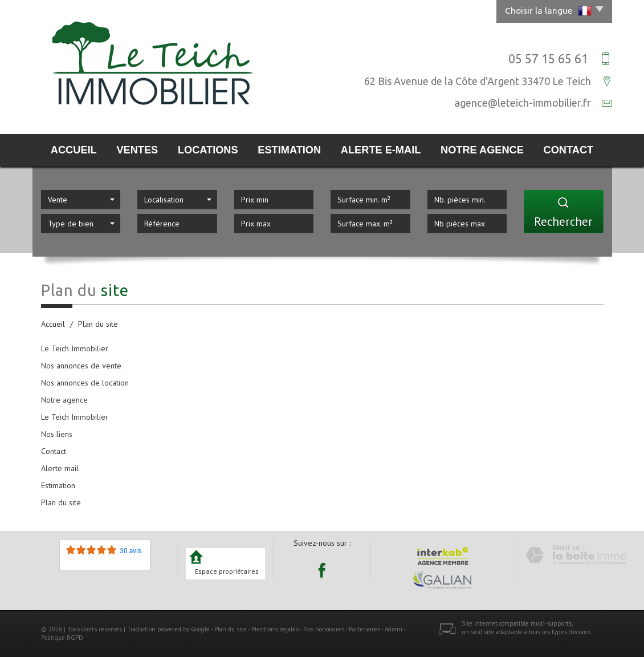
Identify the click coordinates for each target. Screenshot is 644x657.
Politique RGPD (62, 638)
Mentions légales (275, 629)
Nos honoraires (324, 629)
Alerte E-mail (381, 150)
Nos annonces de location (85, 383)
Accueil (74, 150)
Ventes (137, 150)
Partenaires (364, 629)
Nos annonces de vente (81, 366)
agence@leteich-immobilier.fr (523, 103)
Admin (394, 629)
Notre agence (482, 150)
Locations (208, 150)
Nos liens (57, 434)
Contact (569, 150)
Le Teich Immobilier (75, 348)
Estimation (289, 150)
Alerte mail (60, 468)
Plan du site (61, 502)
